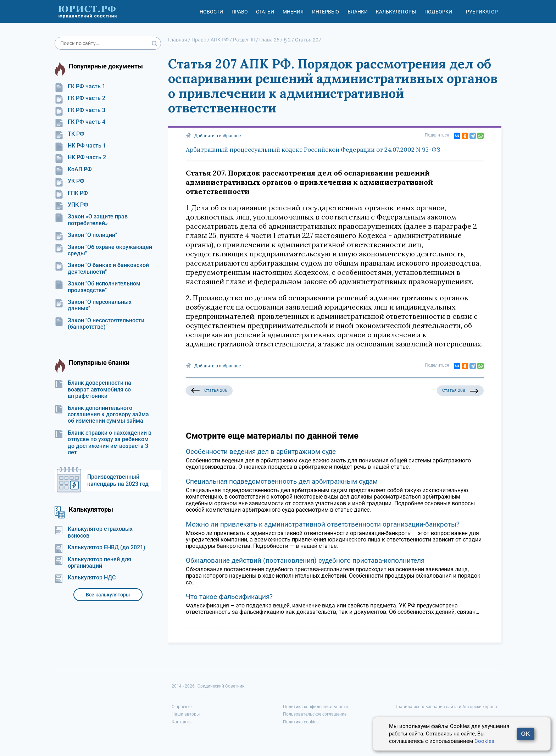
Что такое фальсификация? (229, 597)
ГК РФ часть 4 (80, 122)
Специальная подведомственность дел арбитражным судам (282, 481)
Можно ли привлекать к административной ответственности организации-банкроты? (323, 524)
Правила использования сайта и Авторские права (446, 707)
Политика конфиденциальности (315, 707)
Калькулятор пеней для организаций (93, 563)
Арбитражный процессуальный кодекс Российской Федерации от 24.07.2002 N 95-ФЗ (313, 150)
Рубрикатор (482, 12)
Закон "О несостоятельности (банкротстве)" (99, 324)
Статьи (265, 12)
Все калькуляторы (108, 595)
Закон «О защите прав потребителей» (91, 220)
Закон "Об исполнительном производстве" (98, 287)
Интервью (326, 12)
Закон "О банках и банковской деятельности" (102, 268)
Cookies (484, 741)
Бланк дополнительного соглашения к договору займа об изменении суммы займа (102, 415)
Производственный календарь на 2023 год (118, 480)
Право (240, 12)
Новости (211, 12)
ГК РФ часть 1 (80, 87)
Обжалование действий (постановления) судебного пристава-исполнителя (305, 560)
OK (526, 734)
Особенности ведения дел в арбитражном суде (261, 452)
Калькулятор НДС (85, 578)
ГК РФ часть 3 (80, 110)
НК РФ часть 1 (80, 146)
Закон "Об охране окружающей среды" (103, 250)
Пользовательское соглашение (315, 714)
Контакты (182, 722)
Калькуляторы (396, 12)
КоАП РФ (73, 169)
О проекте (182, 707)
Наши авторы (186, 714)
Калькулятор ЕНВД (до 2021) (100, 547)
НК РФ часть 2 (80, 157)
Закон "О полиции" (86, 235)
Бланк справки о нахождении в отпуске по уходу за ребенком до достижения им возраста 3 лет (103, 443)
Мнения (293, 12)
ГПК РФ (71, 193)
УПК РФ (71, 205)
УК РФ (69, 181)
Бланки (358, 12)
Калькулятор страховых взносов (94, 532)
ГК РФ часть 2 (80, 98)
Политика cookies (301, 722)
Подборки (438, 12)
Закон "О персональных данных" (93, 305)
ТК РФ (69, 134)
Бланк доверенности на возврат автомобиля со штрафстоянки (93, 390)
